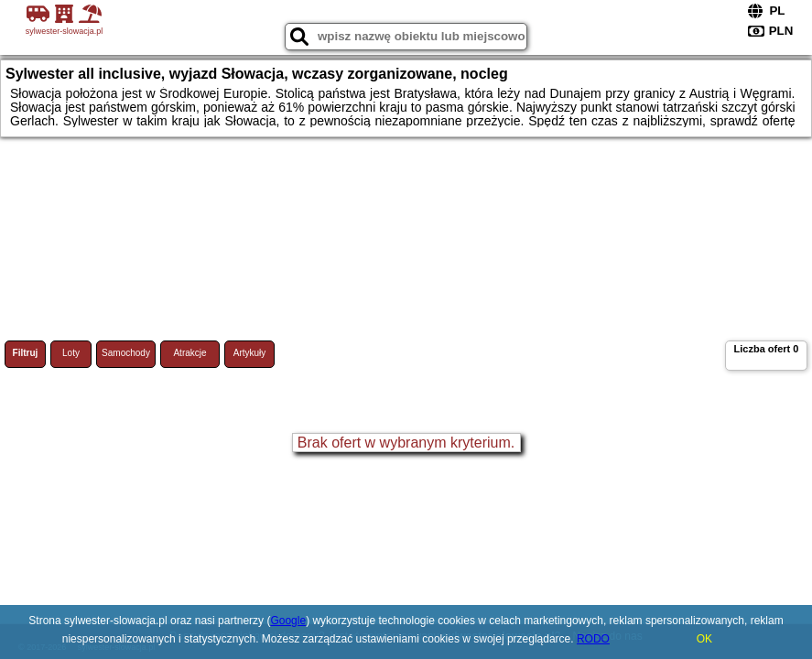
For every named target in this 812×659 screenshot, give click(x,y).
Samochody (126, 353)
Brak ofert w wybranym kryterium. (406, 443)
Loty (71, 353)
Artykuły (250, 353)
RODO (593, 639)
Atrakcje (189, 353)
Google (288, 621)
